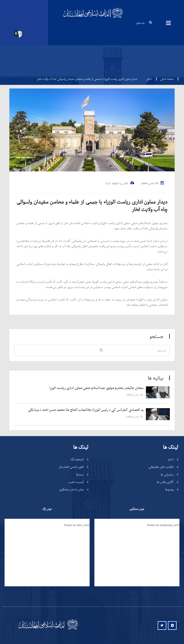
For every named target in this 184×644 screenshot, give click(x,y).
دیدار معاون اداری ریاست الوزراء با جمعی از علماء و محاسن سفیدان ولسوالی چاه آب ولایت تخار (92, 206)
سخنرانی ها (167, 474)
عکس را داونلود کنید (120, 183)
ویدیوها (169, 489)
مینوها (168, 23)
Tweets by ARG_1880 (77, 525)
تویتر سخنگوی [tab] (137, 509)
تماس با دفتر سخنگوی (71, 489)
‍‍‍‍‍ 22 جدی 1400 (135, 395)
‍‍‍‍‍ (82, 388)
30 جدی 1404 (153, 183)
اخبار (149, 79)
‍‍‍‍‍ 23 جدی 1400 (135, 416)
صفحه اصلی (165, 79)
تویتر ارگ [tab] (47, 509)
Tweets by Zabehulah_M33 (163, 525)
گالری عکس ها (165, 482)
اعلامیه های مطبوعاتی (161, 467)
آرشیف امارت (76, 482)
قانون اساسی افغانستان (71, 467)
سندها (80, 474)
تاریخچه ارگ (77, 459)
